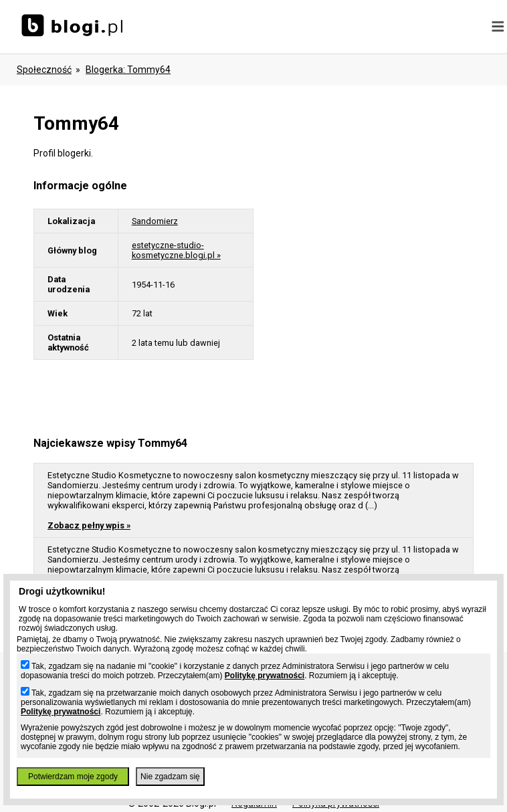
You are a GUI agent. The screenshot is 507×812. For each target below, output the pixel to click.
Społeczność (44, 70)
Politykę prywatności (265, 676)
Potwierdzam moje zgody (73, 777)
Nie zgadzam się (170, 777)
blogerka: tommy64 (128, 70)
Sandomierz (155, 221)
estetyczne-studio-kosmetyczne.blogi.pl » (176, 250)
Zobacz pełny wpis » (89, 525)
